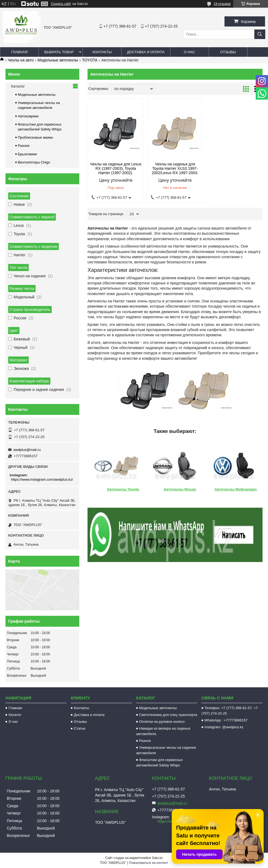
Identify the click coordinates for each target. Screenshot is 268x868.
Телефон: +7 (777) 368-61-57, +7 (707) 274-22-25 (230, 711)
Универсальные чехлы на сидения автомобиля (166, 750)
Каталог (18, 86)
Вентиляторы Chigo (34, 162)
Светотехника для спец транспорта (168, 715)
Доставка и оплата (146, 52)
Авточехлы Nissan (180, 489)
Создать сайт (61, 4)
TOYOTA (90, 60)
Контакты (102, 52)
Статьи (80, 728)
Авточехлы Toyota (123, 489)
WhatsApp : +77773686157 (226, 720)
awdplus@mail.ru (27, 450)
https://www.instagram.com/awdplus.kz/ (42, 479)
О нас (189, 52)
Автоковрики (28, 116)
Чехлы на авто (21, 60)
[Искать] (260, 34)
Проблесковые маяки (35, 137)
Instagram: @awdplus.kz (224, 727)
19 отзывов (222, 4)
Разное (24, 146)
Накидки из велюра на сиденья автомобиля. (163, 731)
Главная (19, 52)
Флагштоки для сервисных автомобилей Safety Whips (160, 763)
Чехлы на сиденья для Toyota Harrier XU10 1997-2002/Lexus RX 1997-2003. (175, 168)
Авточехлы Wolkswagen (235, 489)
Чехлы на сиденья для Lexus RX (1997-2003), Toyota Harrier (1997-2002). (116, 168)
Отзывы (228, 52)
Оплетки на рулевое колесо (162, 722)
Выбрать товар (59, 52)
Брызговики (27, 154)
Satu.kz (157, 858)
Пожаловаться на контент (148, 863)
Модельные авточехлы (58, 60)
